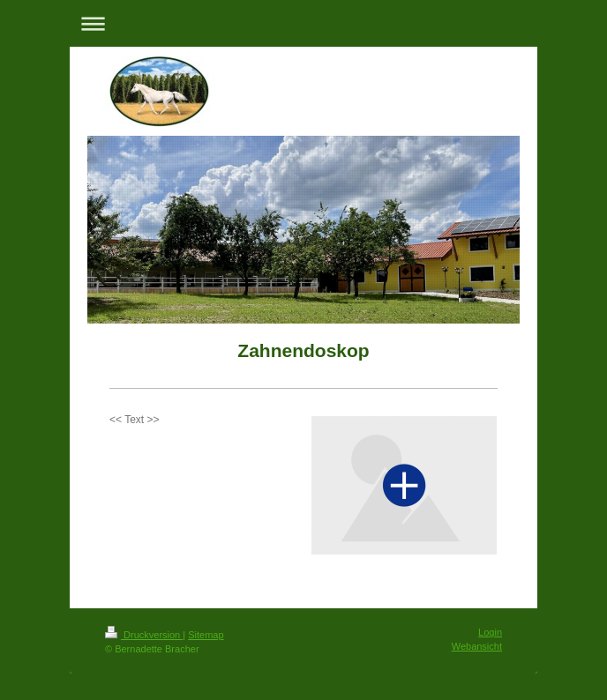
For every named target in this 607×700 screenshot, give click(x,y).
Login (490, 632)
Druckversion (144, 635)
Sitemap (206, 635)
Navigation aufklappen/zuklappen (303, 23)
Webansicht (477, 646)
